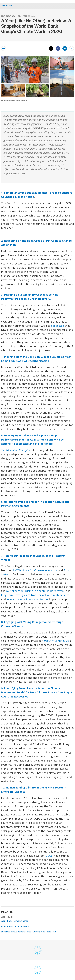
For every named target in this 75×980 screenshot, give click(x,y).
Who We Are (7, 6)
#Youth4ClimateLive (56, 641)
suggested (58, 326)
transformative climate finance (50, 595)
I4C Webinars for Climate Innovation (35, 570)
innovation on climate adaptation (27, 599)
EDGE (49, 856)
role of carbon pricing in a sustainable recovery (35, 591)
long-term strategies (14, 595)
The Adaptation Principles (16, 450)
